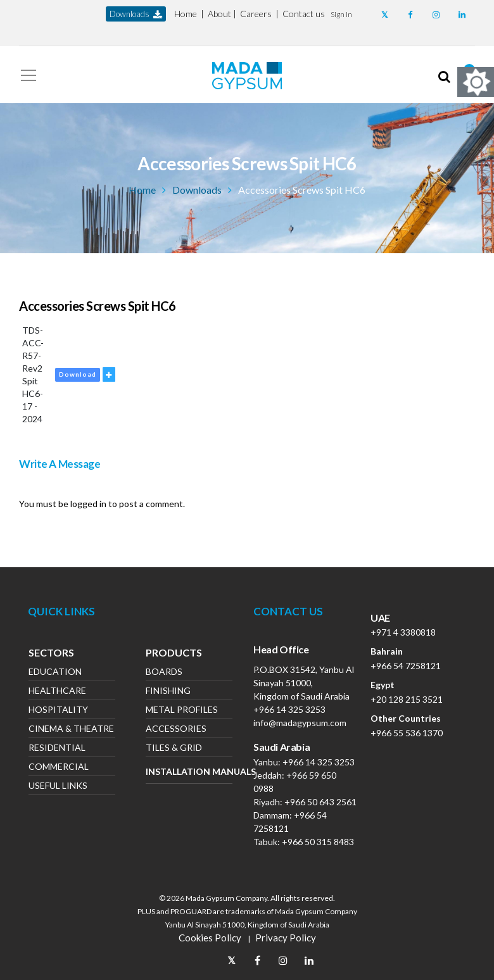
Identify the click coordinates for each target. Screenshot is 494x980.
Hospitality (58, 711)
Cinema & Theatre (71, 730)
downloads (136, 14)
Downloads (197, 190)
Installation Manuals (189, 771)
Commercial (59, 768)
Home (186, 14)
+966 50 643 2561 (320, 802)
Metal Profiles (182, 711)
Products (174, 654)
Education (55, 673)
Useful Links (58, 787)
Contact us (304, 14)
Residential (57, 749)
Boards (164, 673)
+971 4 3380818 (403, 632)
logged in (88, 504)
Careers (256, 14)
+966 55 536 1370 (407, 733)
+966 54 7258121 (406, 666)
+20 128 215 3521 (407, 699)
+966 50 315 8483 (318, 842)
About (219, 14)
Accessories (176, 730)
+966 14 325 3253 (289, 709)
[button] (341, 14)
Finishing (168, 692)
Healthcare (57, 692)
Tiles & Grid (174, 749)
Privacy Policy (286, 938)
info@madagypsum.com (300, 723)
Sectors (51, 654)
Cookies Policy (210, 938)
